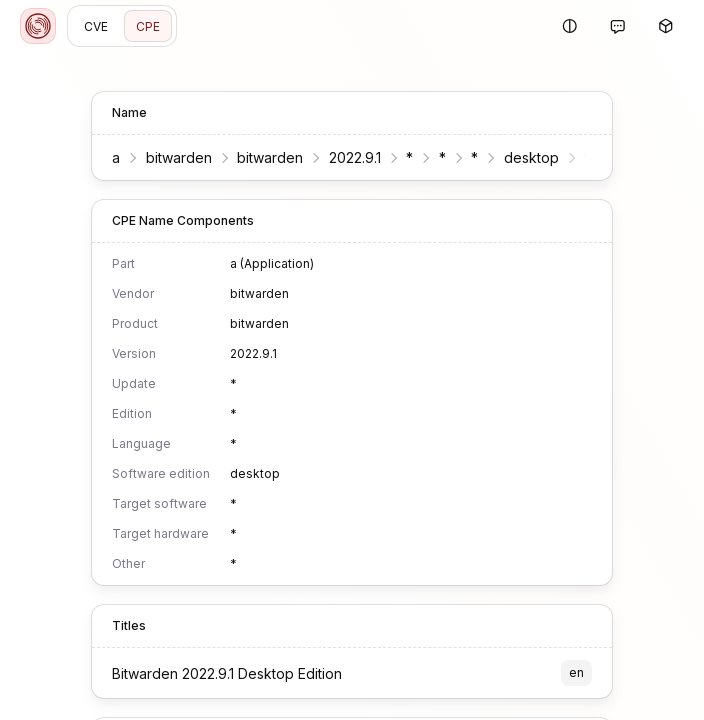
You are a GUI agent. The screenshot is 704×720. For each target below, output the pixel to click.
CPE (148, 26)
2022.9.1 (355, 157)
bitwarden (179, 157)
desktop (531, 157)
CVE (96, 26)
